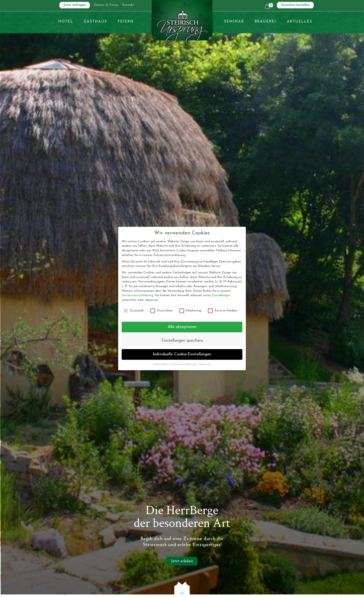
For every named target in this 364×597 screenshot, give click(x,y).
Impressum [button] (205, 364)
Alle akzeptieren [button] (182, 327)
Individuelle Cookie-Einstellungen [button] (182, 354)
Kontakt (128, 5)
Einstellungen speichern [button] (182, 341)
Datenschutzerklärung (137, 295)
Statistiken (161, 311)
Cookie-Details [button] (161, 364)
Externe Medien (223, 311)
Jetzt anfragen (75, 5)
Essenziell (133, 311)
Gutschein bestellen (295, 5)
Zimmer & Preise (106, 5)
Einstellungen (221, 295)
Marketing (190, 311)
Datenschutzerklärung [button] (184, 364)
